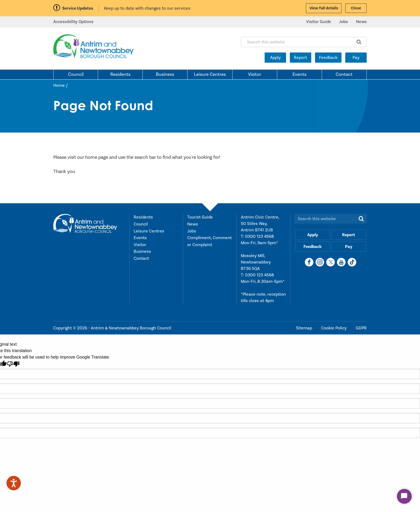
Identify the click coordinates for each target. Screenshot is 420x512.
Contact (344, 74)
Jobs (344, 22)
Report (300, 58)
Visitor (255, 74)
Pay (356, 58)
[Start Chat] (404, 496)
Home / (61, 85)
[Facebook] (309, 262)
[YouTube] (341, 262)
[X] (331, 262)
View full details (324, 8)
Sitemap (305, 328)
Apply (275, 58)
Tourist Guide (200, 217)
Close (356, 8)
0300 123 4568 (260, 236)
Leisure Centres (210, 74)
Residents (120, 74)
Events (299, 74)
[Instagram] (320, 262)
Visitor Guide (319, 22)
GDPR (361, 328)
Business (165, 74)
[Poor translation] (13, 364)
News (361, 22)
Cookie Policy (334, 328)
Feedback (328, 58)
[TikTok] (352, 262)
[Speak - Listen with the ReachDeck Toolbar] (14, 483)
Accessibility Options (73, 22)
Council (76, 74)
